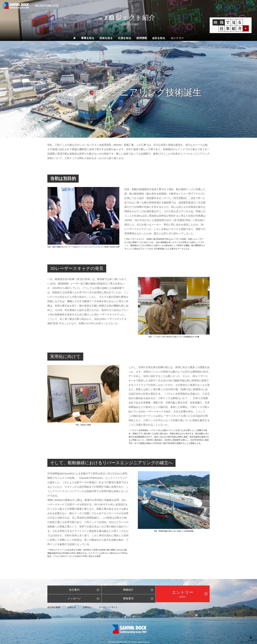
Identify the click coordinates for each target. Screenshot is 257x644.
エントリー (177, 38)
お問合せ (87, 607)
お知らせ (72, 607)
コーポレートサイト (108, 607)
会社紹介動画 (54, 607)
